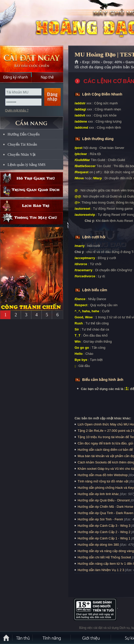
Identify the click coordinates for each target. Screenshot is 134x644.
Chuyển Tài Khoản (22, 144)
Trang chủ (77, 62)
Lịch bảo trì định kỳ (32, 206)
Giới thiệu (91, 638)
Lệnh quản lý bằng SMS (27, 165)
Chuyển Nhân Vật (22, 154)
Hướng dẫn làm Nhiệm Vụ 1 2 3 (101, 570)
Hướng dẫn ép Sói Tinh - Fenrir (100, 519)
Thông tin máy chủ (32, 218)
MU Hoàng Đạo (36, 23)
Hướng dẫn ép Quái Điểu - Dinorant (104, 500)
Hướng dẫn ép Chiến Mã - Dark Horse (105, 507)
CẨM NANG (32, 121)
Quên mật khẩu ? (17, 110)
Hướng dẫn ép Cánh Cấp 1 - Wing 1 (104, 538)
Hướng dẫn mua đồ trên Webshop (103, 475)
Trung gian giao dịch (32, 191)
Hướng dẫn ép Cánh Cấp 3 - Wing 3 (104, 526)
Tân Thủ (23, 638)
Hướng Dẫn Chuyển (24, 134)
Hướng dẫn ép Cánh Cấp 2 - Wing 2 (104, 532)
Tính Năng (52, 638)
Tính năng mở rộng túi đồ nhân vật (103, 481)
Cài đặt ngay (32, 59)
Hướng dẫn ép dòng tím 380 (98, 545)
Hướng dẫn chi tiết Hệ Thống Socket (104, 557)
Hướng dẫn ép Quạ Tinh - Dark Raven (105, 513)
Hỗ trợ (32, 178)
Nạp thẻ (47, 77)
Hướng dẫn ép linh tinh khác (98, 494)
